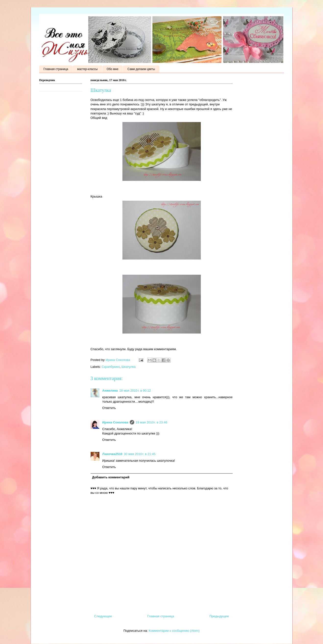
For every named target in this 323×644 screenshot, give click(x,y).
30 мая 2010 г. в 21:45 (140, 454)
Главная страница (56, 69)
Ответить (109, 408)
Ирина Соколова (115, 422)
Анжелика (110, 390)
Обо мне (113, 69)
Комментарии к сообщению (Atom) (174, 631)
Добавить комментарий (111, 477)
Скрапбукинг (111, 367)
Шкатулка (129, 367)
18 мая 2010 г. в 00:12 (135, 390)
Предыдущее (219, 616)
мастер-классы (87, 69)
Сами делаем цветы (141, 69)
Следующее (103, 616)
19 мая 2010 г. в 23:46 (151, 422)
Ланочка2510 (112, 454)
